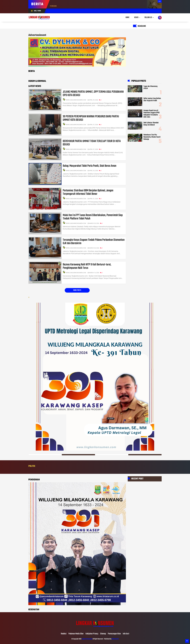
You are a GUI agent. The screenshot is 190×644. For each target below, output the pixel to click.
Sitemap (103, 634)
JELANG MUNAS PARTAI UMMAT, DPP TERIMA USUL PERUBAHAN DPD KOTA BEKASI (93, 94)
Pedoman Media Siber (76, 634)
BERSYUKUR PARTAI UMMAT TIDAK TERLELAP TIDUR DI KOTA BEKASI (92, 143)
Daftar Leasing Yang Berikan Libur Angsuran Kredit (152, 100)
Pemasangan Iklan (114, 634)
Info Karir (126, 634)
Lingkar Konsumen (87, 639)
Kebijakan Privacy (92, 634)
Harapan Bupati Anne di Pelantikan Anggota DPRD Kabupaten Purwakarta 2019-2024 (151, 114)
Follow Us (148, 17)
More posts (77, 290)
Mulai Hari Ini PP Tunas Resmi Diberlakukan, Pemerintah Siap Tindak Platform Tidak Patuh (93, 217)
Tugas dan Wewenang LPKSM (150, 87)
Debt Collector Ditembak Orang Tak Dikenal (151, 124)
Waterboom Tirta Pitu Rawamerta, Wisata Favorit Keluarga (152, 137)
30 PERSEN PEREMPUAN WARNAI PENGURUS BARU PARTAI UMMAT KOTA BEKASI (91, 118)
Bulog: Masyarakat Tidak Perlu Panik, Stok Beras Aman (90, 166)
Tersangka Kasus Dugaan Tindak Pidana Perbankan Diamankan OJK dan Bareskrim (94, 242)
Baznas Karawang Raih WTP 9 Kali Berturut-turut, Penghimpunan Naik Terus (87, 266)
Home (127, 17)
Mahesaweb (115, 639)
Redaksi (64, 634)
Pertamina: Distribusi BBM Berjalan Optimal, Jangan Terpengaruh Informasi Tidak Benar (88, 192)
